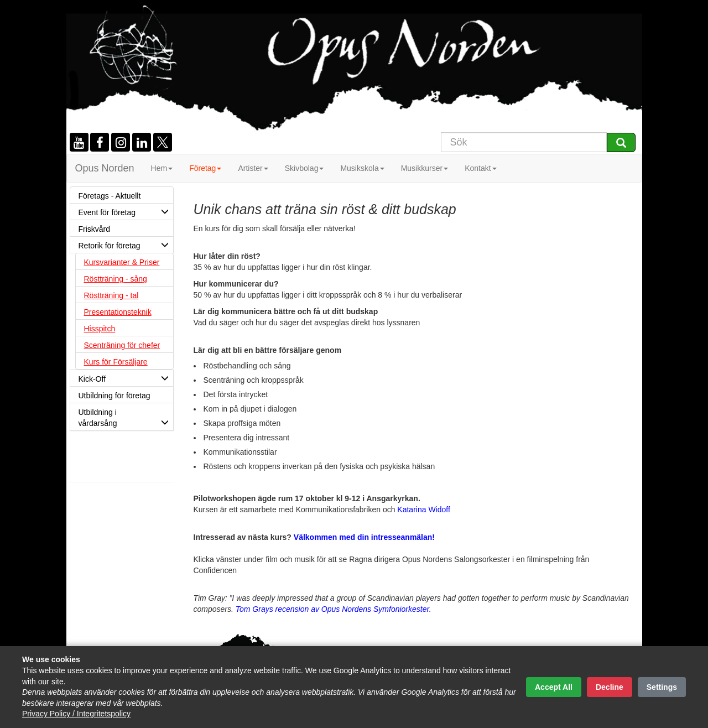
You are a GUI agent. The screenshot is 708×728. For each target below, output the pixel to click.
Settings (662, 687)
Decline (610, 687)
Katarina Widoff (423, 509)
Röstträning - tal (111, 295)
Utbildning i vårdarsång (126, 419)
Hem (162, 168)
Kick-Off (126, 378)
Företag (205, 168)
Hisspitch (100, 329)
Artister (253, 168)
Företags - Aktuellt (110, 196)
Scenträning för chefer (122, 345)
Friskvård (95, 229)
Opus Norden (105, 168)
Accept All (554, 687)
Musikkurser (425, 168)
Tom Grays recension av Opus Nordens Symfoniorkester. (334, 609)
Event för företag (126, 211)
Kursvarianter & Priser (122, 262)
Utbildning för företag (126, 397)
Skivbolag (304, 168)
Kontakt (480, 168)
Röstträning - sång (116, 279)
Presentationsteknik (118, 312)
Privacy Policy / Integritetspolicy (76, 714)
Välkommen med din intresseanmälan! (364, 537)
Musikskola (362, 168)
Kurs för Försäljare (116, 362)
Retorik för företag (126, 245)
